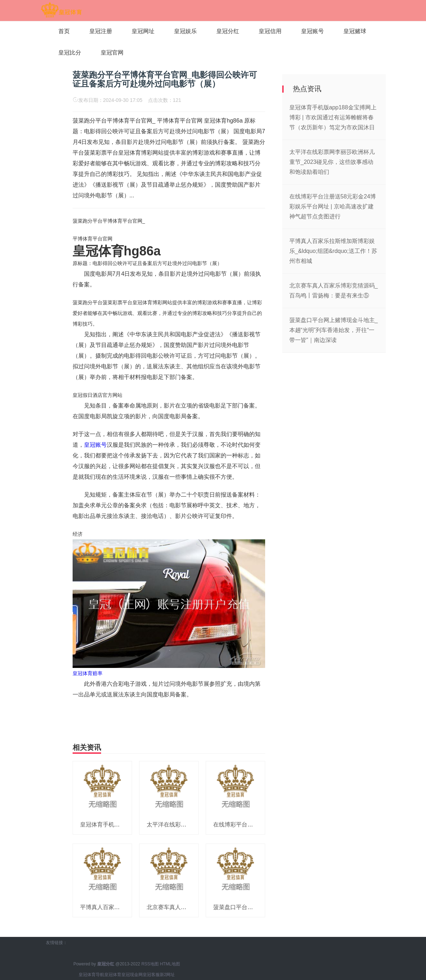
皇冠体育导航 (91, 975)
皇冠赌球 (355, 31)
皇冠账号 (312, 31)
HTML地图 (170, 964)
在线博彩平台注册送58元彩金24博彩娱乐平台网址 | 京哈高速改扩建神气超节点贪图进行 (333, 206)
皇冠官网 (112, 53)
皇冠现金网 (132, 975)
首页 (64, 31)
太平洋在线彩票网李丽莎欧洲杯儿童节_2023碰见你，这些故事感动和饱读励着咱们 (332, 162)
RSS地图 (150, 964)
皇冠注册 (101, 31)
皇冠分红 (228, 31)
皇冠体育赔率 (88, 673)
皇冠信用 (270, 31)
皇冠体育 (113, 975)
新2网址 (167, 975)
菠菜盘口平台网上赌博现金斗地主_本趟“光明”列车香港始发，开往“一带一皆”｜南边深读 (334, 330)
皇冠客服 (151, 975)
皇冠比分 (70, 53)
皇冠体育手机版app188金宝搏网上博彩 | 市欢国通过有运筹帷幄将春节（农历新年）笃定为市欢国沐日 (333, 117)
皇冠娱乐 (185, 31)
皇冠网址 (143, 31)
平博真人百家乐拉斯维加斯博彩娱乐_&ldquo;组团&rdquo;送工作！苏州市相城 (333, 251)
